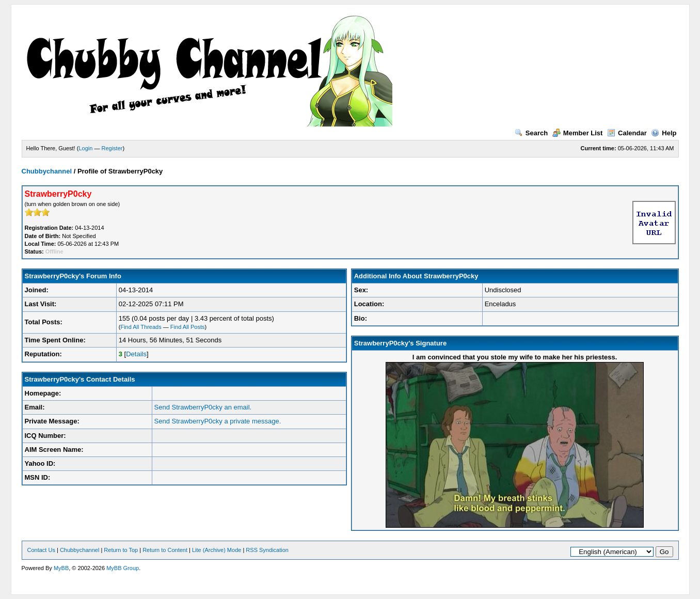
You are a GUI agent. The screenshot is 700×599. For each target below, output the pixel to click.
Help (664, 133)
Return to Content (165, 550)
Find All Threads (141, 327)
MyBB (61, 568)
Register (112, 148)
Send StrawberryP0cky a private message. (218, 421)
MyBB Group (123, 568)
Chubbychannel (47, 171)
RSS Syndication (267, 550)
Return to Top (121, 550)
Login (85, 148)
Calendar (627, 133)
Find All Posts (188, 327)
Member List (578, 133)
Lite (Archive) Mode (217, 550)
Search (531, 133)
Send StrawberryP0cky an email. (203, 407)
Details (136, 354)
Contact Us (41, 550)
